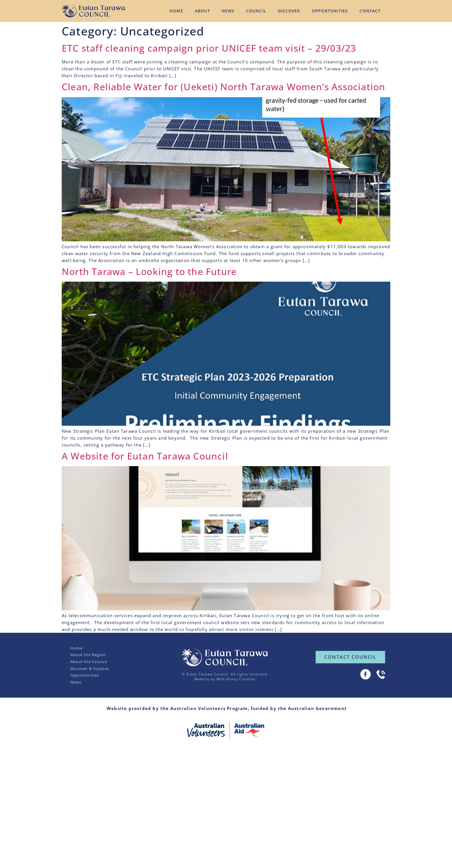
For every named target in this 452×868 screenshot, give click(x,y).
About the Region (88, 655)
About (203, 11)
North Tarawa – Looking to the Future (149, 271)
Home (176, 11)
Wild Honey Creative (236, 679)
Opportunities (330, 11)
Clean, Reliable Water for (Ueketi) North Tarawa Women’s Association (223, 87)
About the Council (89, 662)
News (228, 11)
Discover (289, 11)
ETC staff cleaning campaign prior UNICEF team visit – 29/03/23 (209, 48)
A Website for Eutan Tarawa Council (145, 456)
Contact (370, 11)
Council (256, 11)
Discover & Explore (90, 669)
